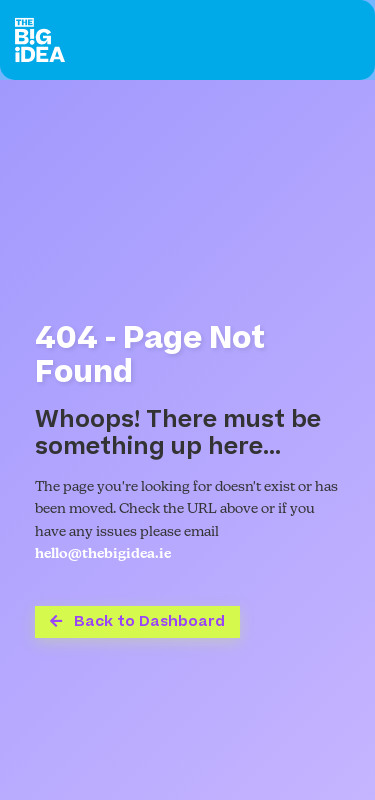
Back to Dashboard (137, 621)
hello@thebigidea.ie (103, 554)
